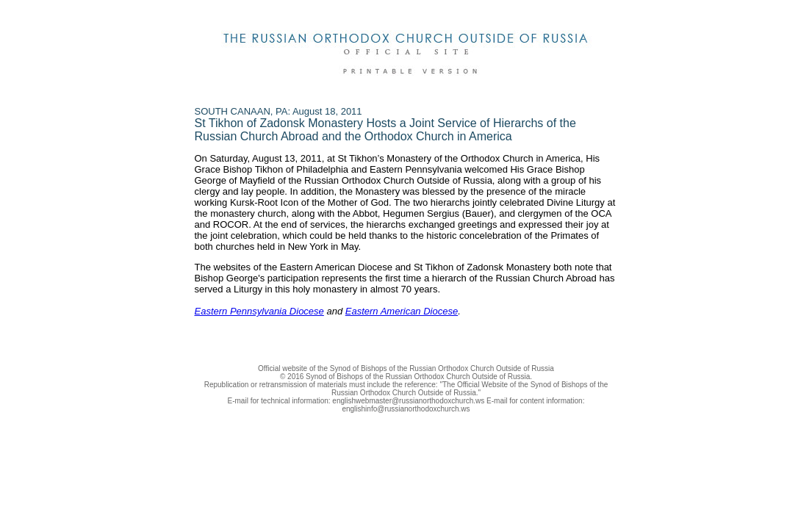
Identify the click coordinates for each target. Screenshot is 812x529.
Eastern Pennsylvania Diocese (259, 311)
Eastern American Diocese (402, 311)
